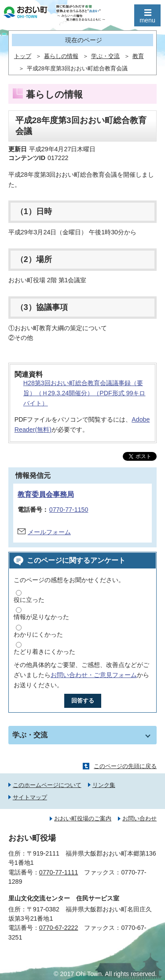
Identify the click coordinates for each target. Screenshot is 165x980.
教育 (138, 56)
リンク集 (104, 785)
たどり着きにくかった (44, 652)
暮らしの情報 (61, 56)
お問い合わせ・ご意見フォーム (94, 675)
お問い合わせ (139, 818)
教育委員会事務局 (46, 494)
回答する (83, 701)
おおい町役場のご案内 (83, 818)
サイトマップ (30, 797)
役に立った (29, 600)
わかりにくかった (38, 634)
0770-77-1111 (59, 872)
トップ (23, 56)
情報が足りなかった (41, 617)
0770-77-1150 (69, 510)
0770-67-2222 (59, 928)
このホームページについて (47, 785)
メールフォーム (49, 532)
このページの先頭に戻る (125, 766)
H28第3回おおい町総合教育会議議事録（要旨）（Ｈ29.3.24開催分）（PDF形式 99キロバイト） (84, 393)
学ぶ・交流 (105, 56)
